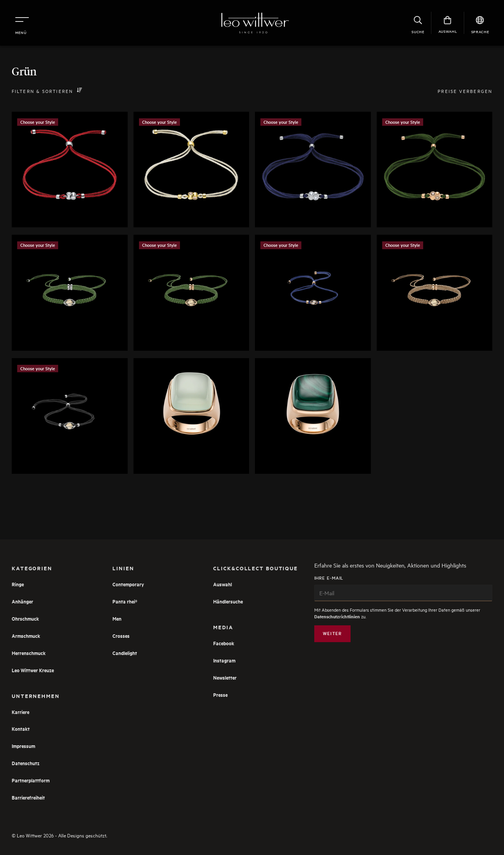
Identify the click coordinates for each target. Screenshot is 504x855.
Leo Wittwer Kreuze (33, 670)
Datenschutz (26, 763)
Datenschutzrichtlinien (337, 617)
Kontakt (21, 729)
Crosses (121, 636)
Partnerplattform (31, 780)
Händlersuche (228, 601)
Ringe (18, 584)
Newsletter (225, 677)
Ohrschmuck (25, 618)
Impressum (23, 746)
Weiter (332, 633)
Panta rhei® (125, 601)
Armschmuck (26, 636)
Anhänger (22, 601)
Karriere (20, 712)
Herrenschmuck (29, 653)
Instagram (224, 660)
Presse (220, 695)
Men (117, 618)
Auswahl (223, 584)
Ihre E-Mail (403, 588)
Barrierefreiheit (28, 797)
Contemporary (128, 584)
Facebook (224, 643)
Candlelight (125, 653)
